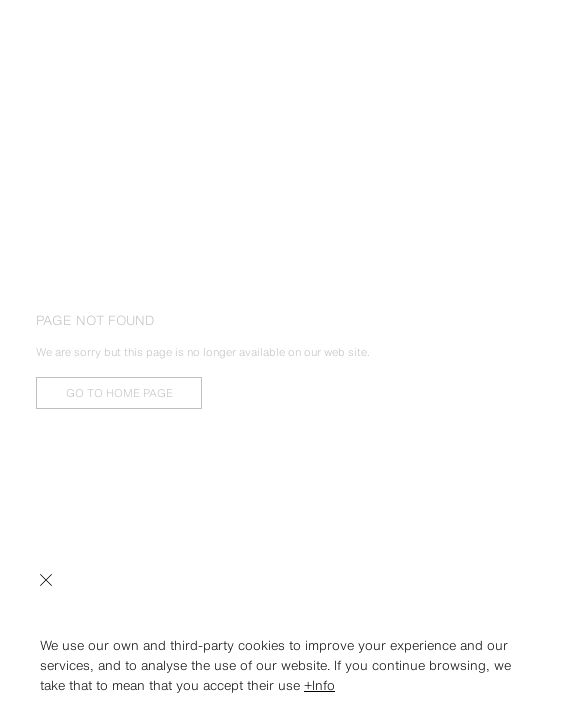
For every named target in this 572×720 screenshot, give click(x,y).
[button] (286, 624)
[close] (46, 578)
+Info (319, 685)
